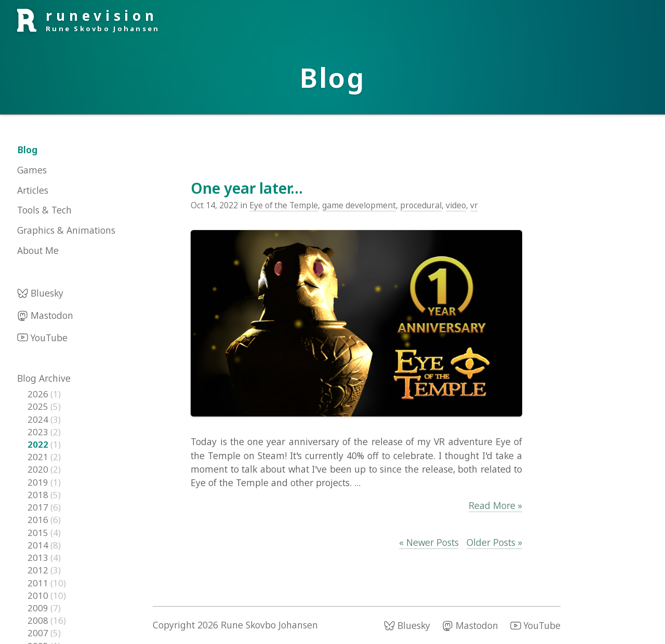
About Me (38, 250)
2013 (39, 558)
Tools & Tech (44, 210)
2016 (39, 520)
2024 (39, 419)
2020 (39, 469)
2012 (39, 570)
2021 (39, 457)
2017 (39, 507)
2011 (39, 583)
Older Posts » (494, 542)
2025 (39, 406)
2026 (39, 394)
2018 (39, 495)
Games (32, 170)
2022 (39, 444)
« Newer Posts (429, 542)
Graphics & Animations (66, 230)
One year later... (247, 188)
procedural (421, 205)
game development (359, 205)
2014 (39, 545)
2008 (39, 620)
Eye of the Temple (284, 205)
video (456, 205)
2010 (39, 595)
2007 (39, 633)
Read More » (495, 505)
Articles (33, 190)
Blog (27, 150)
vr (474, 205)
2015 (39, 533)
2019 (39, 482)
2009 (39, 608)
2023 (39, 432)
